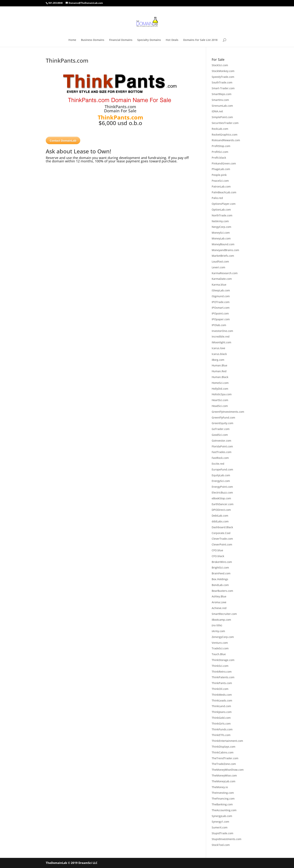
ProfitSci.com (220, 152)
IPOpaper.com (221, 319)
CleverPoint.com (222, 544)
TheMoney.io (220, 787)
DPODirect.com (221, 510)
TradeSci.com (220, 648)
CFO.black (218, 556)
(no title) (217, 625)
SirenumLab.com (222, 106)
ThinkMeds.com (222, 695)
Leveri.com (218, 267)
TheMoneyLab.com (223, 781)
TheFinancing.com (223, 799)
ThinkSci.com (220, 666)
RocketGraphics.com (225, 135)
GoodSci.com (220, 435)
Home (72, 40)
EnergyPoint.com (222, 487)
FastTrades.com (222, 452)
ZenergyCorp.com (223, 637)
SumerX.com (220, 827)
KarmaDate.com (222, 279)
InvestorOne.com (222, 331)
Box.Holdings (220, 579)
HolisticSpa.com (222, 394)
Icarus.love (218, 348)
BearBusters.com (222, 591)
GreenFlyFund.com (223, 417)
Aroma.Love (219, 602)
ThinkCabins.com (223, 752)
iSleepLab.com (221, 290)
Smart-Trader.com (223, 88)
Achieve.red (219, 608)
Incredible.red (221, 336)
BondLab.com (220, 585)
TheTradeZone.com (224, 764)
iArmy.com (218, 631)
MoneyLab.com (221, 238)
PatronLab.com (221, 186)
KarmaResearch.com (225, 273)
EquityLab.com (221, 475)
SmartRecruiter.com (224, 614)
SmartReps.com (222, 94)
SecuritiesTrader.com (225, 123)
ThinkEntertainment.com (227, 741)
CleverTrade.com (222, 539)
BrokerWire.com (222, 562)
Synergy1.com (220, 822)
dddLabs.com (220, 521)
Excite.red (218, 464)
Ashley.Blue (219, 596)
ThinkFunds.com (222, 729)
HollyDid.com (220, 389)
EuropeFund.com (222, 469)
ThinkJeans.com (222, 712)
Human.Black (220, 377)
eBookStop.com (221, 498)
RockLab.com (220, 129)
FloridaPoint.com (222, 446)
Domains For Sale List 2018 (200, 40)
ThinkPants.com (222, 683)
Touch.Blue (219, 654)
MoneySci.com (221, 233)
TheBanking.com (222, 804)
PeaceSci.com (220, 181)
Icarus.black (219, 354)
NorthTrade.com (222, 215)
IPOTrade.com (221, 302)
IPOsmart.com (221, 308)
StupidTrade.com (222, 833)
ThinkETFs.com (221, 735)
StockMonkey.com (223, 71)
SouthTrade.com (222, 82)
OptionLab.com (221, 210)
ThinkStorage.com (223, 660)
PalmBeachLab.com (224, 192)
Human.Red (219, 371)
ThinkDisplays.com (223, 747)
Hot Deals (172, 40)
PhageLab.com (221, 169)
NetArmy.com (220, 221)
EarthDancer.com (223, 504)
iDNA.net (217, 111)
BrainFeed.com (221, 573)
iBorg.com (218, 360)
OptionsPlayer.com (224, 204)
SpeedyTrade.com (223, 77)
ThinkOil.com (220, 689)
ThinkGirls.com (221, 724)
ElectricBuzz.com (222, 493)
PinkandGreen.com (224, 163)
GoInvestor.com (221, 441)
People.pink (219, 175)
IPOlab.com (219, 325)
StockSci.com (220, 65)
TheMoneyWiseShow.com (228, 770)
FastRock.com (220, 458)
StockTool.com (221, 845)
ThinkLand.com (221, 706)
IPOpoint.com (220, 313)
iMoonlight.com (221, 342)
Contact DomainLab (63, 141)
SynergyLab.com (222, 816)
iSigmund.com (221, 296)
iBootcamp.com (221, 620)
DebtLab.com (220, 516)
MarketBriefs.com (223, 256)
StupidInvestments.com (226, 839)
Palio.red (217, 198)
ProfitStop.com (221, 146)
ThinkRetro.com (222, 672)
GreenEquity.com (222, 423)
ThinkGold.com (221, 718)
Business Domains (93, 40)
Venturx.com (220, 643)
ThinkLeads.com (222, 700)
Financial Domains (121, 40)
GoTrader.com (221, 429)
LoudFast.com (220, 261)
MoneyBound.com (223, 244)
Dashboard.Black (222, 527)
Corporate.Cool (221, 533)
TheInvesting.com (223, 793)
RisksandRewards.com (226, 140)
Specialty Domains (149, 40)
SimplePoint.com (222, 117)
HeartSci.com (220, 400)
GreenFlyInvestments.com (228, 412)
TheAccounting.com (224, 810)
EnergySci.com (221, 481)
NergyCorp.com (221, 227)
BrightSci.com (220, 568)
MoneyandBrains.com (225, 250)
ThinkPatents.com (223, 677)
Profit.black (219, 158)
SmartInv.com (220, 100)
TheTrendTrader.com (225, 758)
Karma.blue (219, 285)
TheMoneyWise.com (224, 775)
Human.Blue (219, 365)
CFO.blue (217, 550)
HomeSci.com (220, 383)
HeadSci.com (220, 406)
